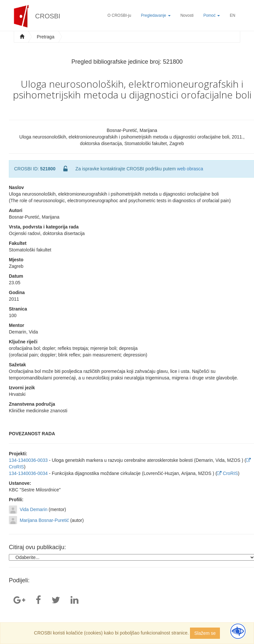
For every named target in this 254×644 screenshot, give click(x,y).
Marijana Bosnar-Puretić (44, 520)
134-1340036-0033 (28, 460)
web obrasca (190, 169)
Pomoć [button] (212, 15)
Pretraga (46, 37)
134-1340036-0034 (28, 473)
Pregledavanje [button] (156, 15)
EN (233, 15)
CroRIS (227, 473)
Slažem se (205, 633)
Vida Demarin (34, 509)
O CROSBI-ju (119, 15)
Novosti (187, 15)
